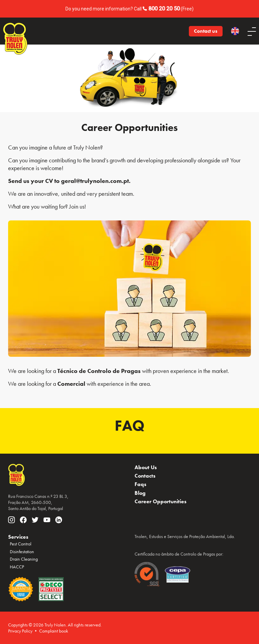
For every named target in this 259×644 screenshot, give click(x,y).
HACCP (17, 567)
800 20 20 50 (164, 9)
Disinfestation (22, 552)
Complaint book (54, 631)
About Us (146, 467)
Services (18, 537)
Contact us (206, 31)
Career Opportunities (161, 501)
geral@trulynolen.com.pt (95, 181)
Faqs (140, 484)
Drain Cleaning (24, 559)
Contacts (145, 476)
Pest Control (21, 544)
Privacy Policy (20, 631)
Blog (140, 493)
